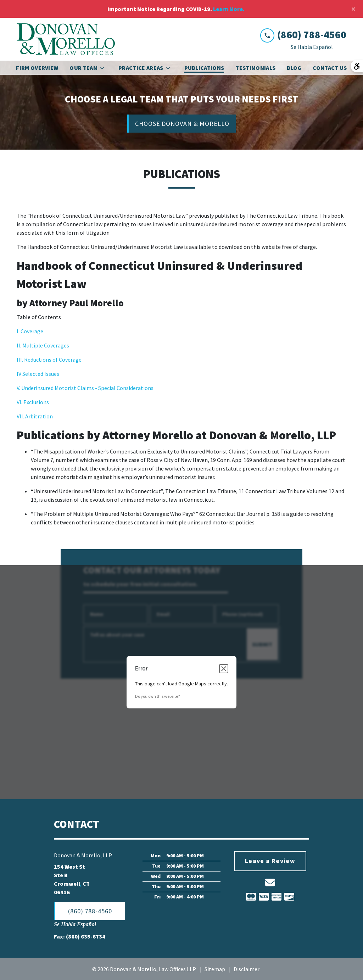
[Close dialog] (224, 669)
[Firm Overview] (37, 68)
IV (19, 374)
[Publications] (204, 68)
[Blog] (294, 68)
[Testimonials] (255, 68)
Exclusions (36, 402)
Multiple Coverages (45, 346)
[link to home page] (66, 39)
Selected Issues (41, 374)
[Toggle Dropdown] (104, 68)
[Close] (353, 9)
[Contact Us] (330, 68)
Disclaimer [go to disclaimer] (247, 969)
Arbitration (38, 417)
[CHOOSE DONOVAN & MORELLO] (181, 124)
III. (20, 360)
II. (19, 346)
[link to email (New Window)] (270, 883)
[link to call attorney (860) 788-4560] (303, 35)
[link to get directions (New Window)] (93, 880)
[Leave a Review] (270, 862)
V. (19, 388)
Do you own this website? (157, 697)
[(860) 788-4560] (89, 911)
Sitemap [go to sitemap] (215, 969)
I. (19, 332)
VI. (20, 402)
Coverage (32, 332)
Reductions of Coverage (53, 360)
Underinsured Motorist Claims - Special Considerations (87, 388)
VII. (20, 417)
